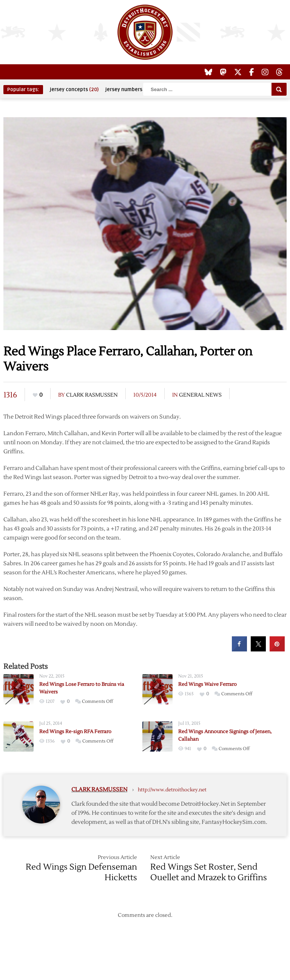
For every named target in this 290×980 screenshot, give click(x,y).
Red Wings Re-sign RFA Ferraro (75, 732)
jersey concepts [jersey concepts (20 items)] (74, 90)
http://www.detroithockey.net (172, 790)
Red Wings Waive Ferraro (207, 684)
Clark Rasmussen (92, 395)
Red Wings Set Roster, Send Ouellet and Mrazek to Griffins (209, 872)
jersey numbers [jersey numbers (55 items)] (129, 90)
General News (200, 395)
